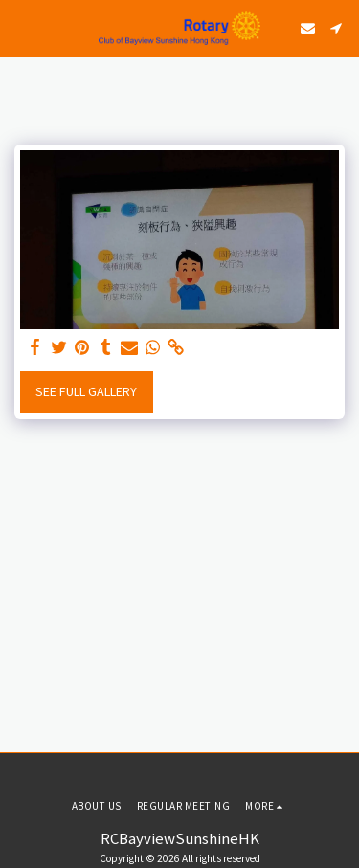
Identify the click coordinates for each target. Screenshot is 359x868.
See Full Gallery (86, 391)
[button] (21, 27)
